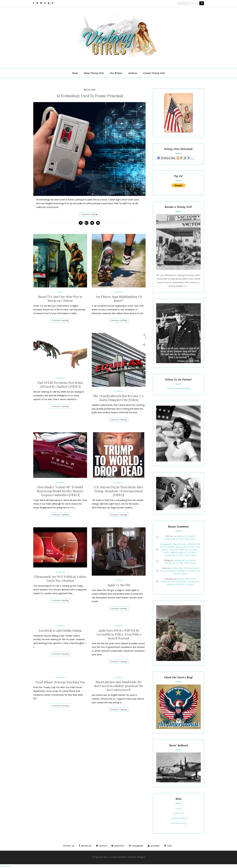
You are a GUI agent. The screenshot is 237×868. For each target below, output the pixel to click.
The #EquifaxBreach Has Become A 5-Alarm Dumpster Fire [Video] (119, 398)
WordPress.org (179, 823)
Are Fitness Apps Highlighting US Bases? (119, 299)
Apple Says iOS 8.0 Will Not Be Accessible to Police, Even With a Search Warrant (119, 634)
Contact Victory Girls (154, 73)
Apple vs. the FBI (119, 585)
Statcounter (5, 866)
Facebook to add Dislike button (60, 630)
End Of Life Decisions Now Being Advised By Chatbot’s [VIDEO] (60, 385)
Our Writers (116, 73)
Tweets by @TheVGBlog (178, 388)
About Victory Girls (94, 73)
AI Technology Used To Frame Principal (89, 96)
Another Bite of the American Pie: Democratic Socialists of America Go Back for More (180, 571)
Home (75, 73)
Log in (179, 808)
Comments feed (179, 818)
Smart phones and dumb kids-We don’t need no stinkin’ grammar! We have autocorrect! (119, 686)
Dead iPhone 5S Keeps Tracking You (60, 682)
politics (60, 292)
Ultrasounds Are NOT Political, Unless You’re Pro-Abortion (60, 579)
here (186, 286)
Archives (133, 73)
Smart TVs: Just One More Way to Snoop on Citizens (60, 299)
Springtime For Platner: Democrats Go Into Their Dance (180, 538)
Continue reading (89, 214)
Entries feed (179, 813)
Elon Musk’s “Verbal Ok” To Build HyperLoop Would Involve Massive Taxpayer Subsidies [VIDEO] (60, 491)
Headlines (119, 292)
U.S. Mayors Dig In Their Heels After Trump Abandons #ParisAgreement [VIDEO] (119, 491)
